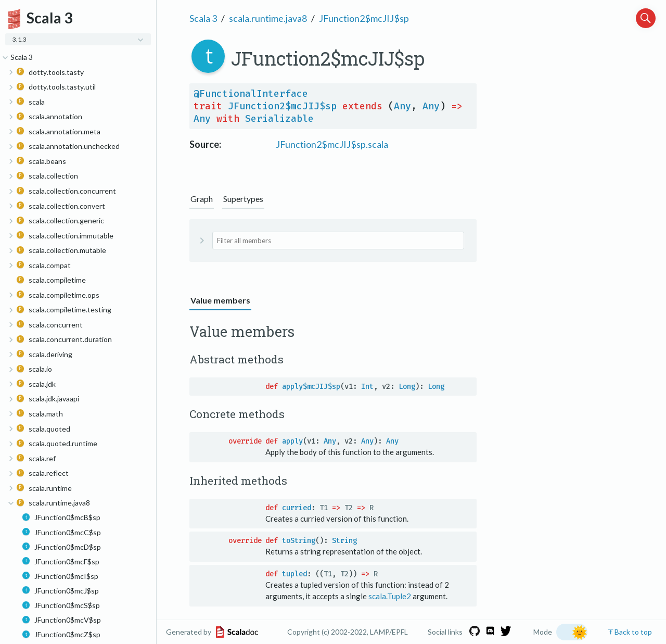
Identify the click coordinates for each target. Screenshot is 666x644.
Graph (202, 199)
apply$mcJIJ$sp (311, 387)
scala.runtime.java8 (268, 18)
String (344, 541)
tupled (294, 574)
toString (299, 541)
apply (292, 441)
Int (367, 387)
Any (402, 106)
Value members (220, 300)
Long (407, 387)
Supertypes (243, 199)
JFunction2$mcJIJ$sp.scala (332, 144)
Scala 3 (203, 18)
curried (297, 508)
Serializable (279, 119)
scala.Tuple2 (390, 596)
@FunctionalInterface (251, 94)
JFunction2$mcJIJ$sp (364, 18)
